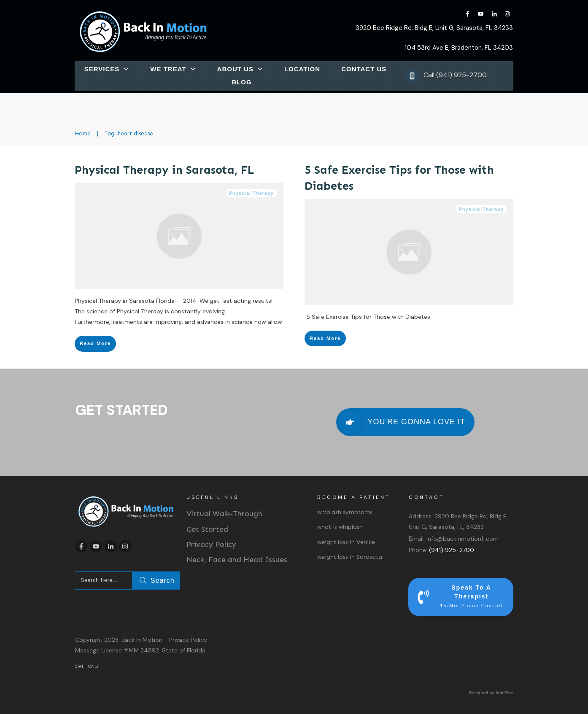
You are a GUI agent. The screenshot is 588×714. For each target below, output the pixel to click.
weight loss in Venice (346, 542)
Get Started (207, 529)
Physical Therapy (252, 193)
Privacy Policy (211, 544)
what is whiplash (340, 527)
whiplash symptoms (345, 512)
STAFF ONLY (87, 666)
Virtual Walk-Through (224, 514)
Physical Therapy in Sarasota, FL (165, 170)
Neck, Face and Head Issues (237, 560)
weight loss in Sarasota (350, 557)
